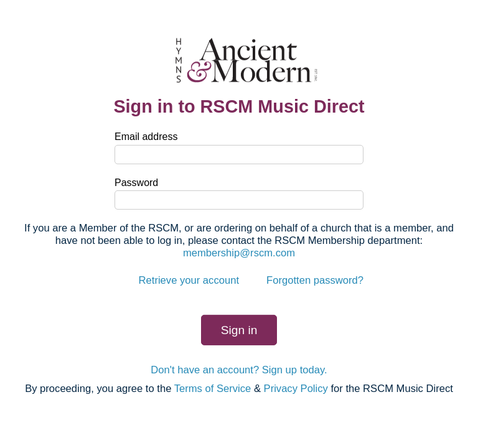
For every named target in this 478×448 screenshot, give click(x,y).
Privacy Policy (296, 389)
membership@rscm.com (239, 252)
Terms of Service (213, 389)
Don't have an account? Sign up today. (239, 370)
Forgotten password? (315, 280)
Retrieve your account (189, 280)
